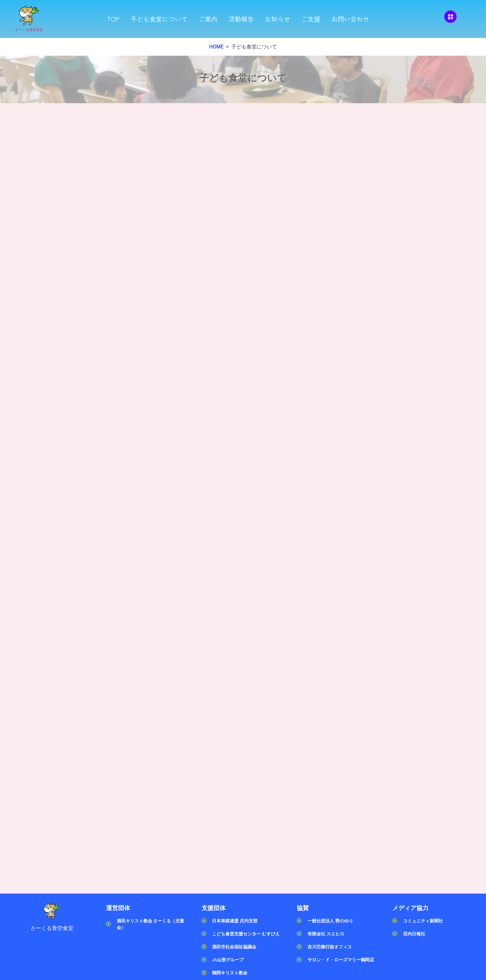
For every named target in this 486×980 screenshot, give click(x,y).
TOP (113, 19)
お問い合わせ (350, 19)
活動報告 (241, 19)
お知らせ (277, 19)
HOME (216, 47)
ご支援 (311, 19)
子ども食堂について (159, 19)
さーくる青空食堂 (29, 30)
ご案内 (208, 19)
